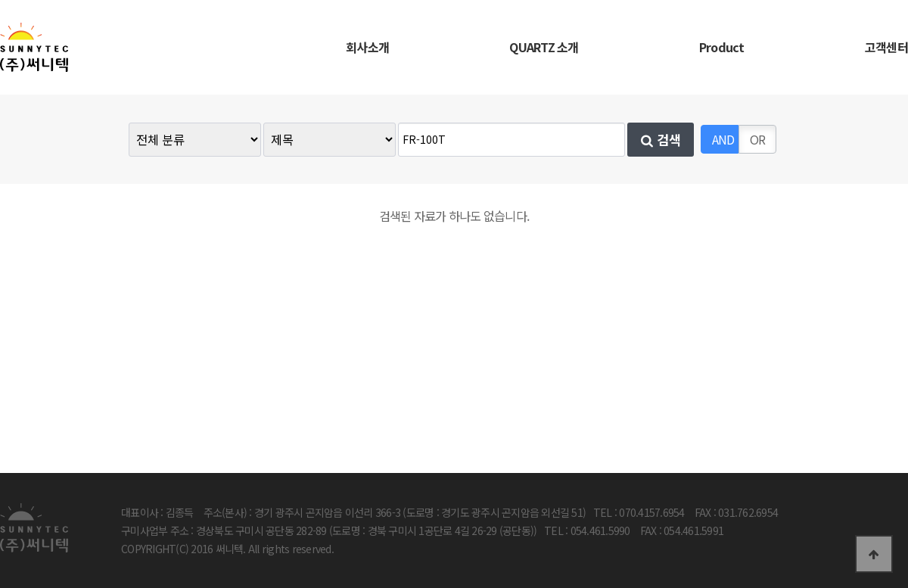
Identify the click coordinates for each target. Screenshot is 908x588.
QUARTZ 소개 (544, 47)
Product (722, 47)
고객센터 (886, 47)
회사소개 (367, 47)
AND (723, 139)
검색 (661, 140)
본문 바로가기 (0, 0)
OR (758, 139)
